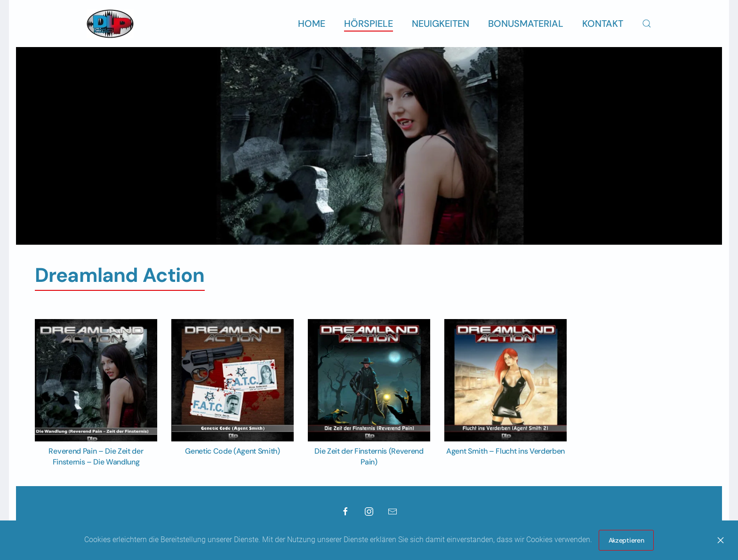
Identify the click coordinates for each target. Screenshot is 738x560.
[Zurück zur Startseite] (110, 24)
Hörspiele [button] (369, 24)
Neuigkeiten (441, 24)
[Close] (721, 540)
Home (312, 24)
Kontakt (603, 24)
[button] (647, 24)
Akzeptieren (626, 540)
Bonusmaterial (526, 24)
